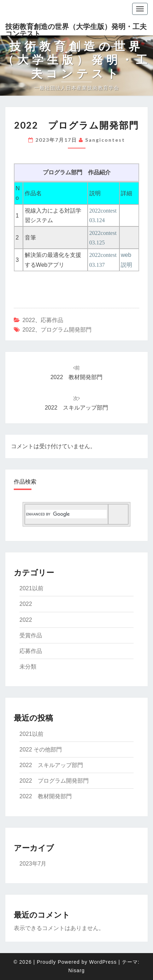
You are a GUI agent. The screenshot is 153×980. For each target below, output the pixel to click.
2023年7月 (33, 864)
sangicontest (105, 140)
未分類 (28, 667)
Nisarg (76, 970)
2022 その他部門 (41, 750)
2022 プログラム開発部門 (54, 781)
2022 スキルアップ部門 (51, 765)
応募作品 (52, 320)
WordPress (103, 962)
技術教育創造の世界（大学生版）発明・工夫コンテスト (76, 29)
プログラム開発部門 (66, 330)
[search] (66, 514)
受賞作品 (31, 635)
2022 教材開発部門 (46, 796)
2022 (29, 320)
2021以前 (31, 588)
